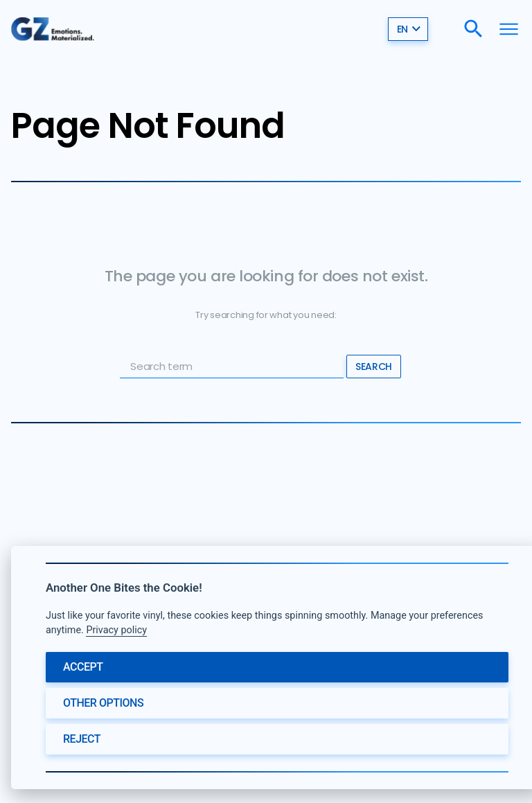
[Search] (473, 28)
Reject (82, 739)
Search (373, 367)
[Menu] (509, 28)
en (409, 28)
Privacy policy (116, 630)
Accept (83, 667)
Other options (103, 703)
